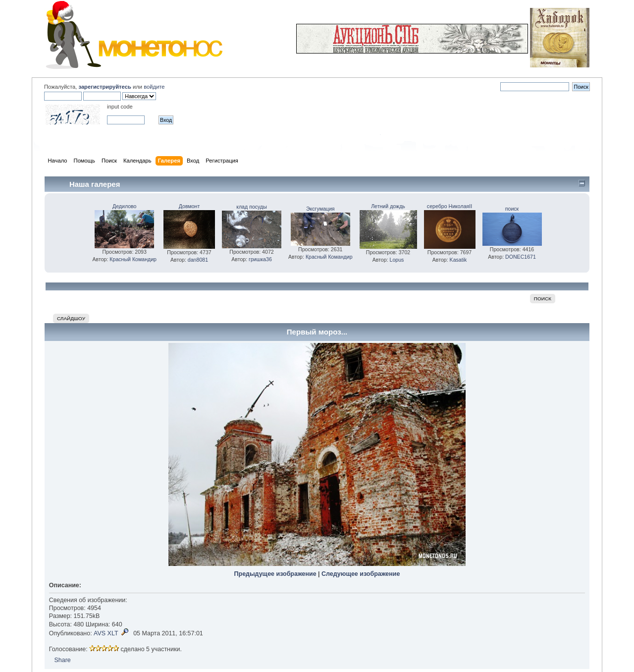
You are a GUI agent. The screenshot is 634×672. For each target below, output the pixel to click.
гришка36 (260, 259)
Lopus (397, 260)
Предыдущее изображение (275, 574)
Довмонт (189, 206)
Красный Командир (133, 259)
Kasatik (458, 260)
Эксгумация (320, 209)
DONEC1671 (521, 257)
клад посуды (252, 207)
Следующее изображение (361, 574)
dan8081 (198, 260)
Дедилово (125, 206)
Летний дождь (388, 206)
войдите (154, 87)
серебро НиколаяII (449, 206)
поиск (512, 209)
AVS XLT (106, 633)
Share (62, 660)
